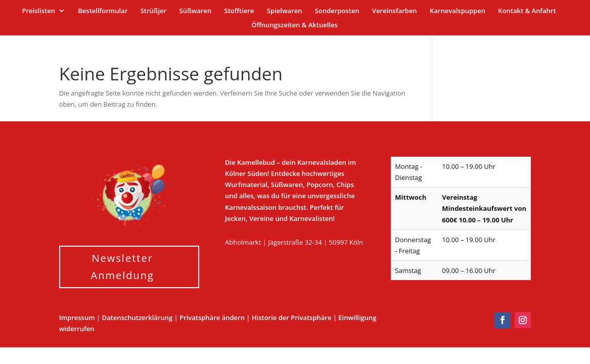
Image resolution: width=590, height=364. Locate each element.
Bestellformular (103, 11)
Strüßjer (154, 11)
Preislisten (38, 11)
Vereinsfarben (395, 11)
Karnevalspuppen (458, 11)
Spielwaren (284, 11)
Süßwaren (196, 11)
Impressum (77, 317)
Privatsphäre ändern (212, 317)
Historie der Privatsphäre (292, 317)
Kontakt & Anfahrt (527, 11)
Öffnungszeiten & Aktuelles (294, 25)
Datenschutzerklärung (138, 317)
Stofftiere (239, 11)
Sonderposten (337, 11)
